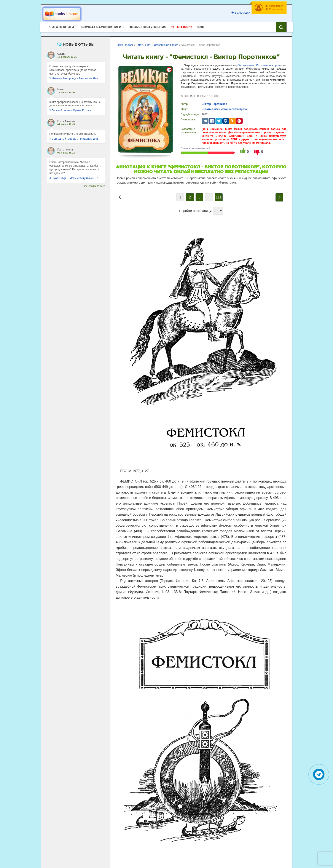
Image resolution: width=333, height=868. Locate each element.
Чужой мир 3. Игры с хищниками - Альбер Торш (76, 178)
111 (219, 197)
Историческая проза (268, 65)
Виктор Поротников (214, 104)
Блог (202, 27)
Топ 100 (182, 27)
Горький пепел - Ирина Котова (70, 110)
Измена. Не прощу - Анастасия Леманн (76, 78)
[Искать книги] (281, 27)
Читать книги (246, 65)
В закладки (241, 13)
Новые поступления (147, 27)
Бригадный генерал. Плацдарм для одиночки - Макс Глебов (76, 139)
